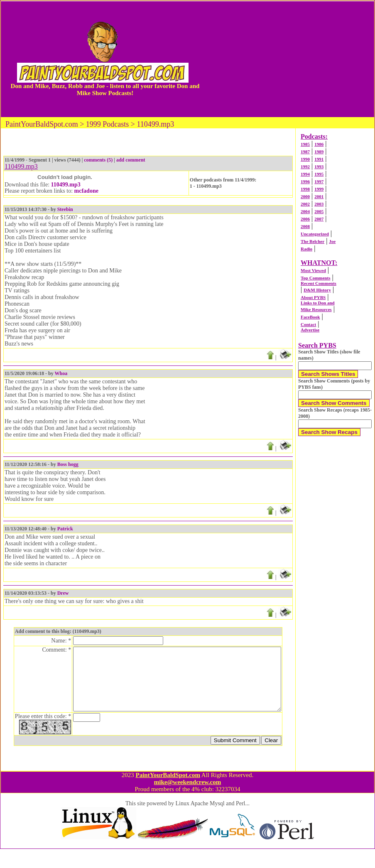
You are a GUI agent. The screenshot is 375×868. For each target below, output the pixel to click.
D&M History (317, 290)
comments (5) (98, 160)
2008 (305, 226)
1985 (305, 144)
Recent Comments (319, 283)
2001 (319, 196)
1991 (319, 159)
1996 (305, 181)
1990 (305, 159)
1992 (305, 167)
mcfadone (86, 191)
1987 (305, 152)
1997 (319, 181)
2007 (319, 219)
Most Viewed (313, 270)
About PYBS (313, 297)
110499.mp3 (66, 185)
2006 (305, 219)
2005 (319, 211)
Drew (63, 593)
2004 (305, 211)
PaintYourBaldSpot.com (168, 794)
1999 (319, 189)
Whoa (61, 373)
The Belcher (312, 241)
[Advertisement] (289, 59)
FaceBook (310, 317)
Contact (308, 324)
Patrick (65, 529)
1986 (319, 144)
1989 (319, 152)
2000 (305, 196)
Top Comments (315, 278)
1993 (319, 167)
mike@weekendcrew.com (188, 801)
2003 (319, 204)
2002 (305, 204)
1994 (305, 174)
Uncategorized (315, 234)
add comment (131, 160)
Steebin (65, 209)
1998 (305, 189)
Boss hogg (68, 464)
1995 (319, 174)
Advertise (310, 330)
